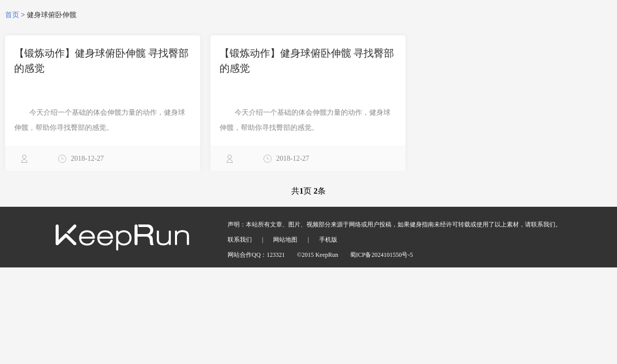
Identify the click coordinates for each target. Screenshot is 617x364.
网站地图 (285, 240)
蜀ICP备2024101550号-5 (382, 255)
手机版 (328, 240)
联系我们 (240, 240)
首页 (12, 15)
